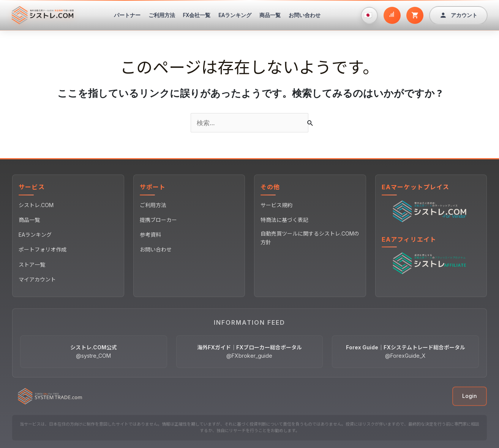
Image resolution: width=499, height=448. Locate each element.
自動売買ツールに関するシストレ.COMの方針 (310, 238)
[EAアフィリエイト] (431, 263)
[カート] (415, 15)
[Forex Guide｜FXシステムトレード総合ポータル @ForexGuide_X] (405, 352)
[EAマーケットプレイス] (431, 211)
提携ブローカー (158, 220)
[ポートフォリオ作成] (392, 15)
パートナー (127, 15)
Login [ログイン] (470, 396)
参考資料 (150, 235)
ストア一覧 (32, 265)
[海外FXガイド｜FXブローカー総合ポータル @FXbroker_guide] (250, 352)
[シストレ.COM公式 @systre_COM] (94, 352)
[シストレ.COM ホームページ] (43, 15)
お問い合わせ (305, 15)
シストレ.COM (36, 205)
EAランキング (235, 15)
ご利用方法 (162, 15)
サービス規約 (276, 205)
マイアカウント (37, 279)
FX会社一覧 (197, 15)
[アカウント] (458, 15)
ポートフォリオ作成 (43, 249)
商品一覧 (270, 15)
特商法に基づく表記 (284, 220)
